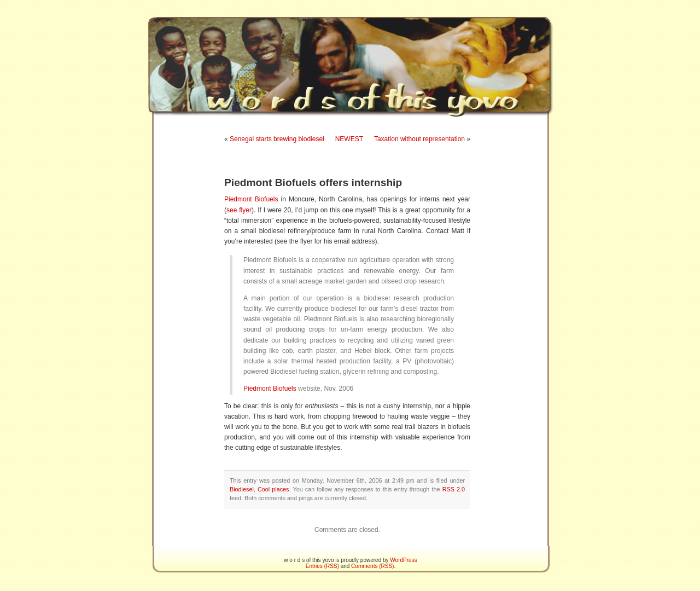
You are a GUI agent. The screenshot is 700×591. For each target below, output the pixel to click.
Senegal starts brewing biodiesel (277, 139)
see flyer (239, 210)
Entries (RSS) (322, 566)
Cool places (273, 489)
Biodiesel (242, 489)
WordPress (403, 560)
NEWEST (349, 139)
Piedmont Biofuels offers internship (313, 182)
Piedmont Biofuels (251, 199)
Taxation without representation (419, 139)
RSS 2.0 (454, 489)
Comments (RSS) (372, 566)
